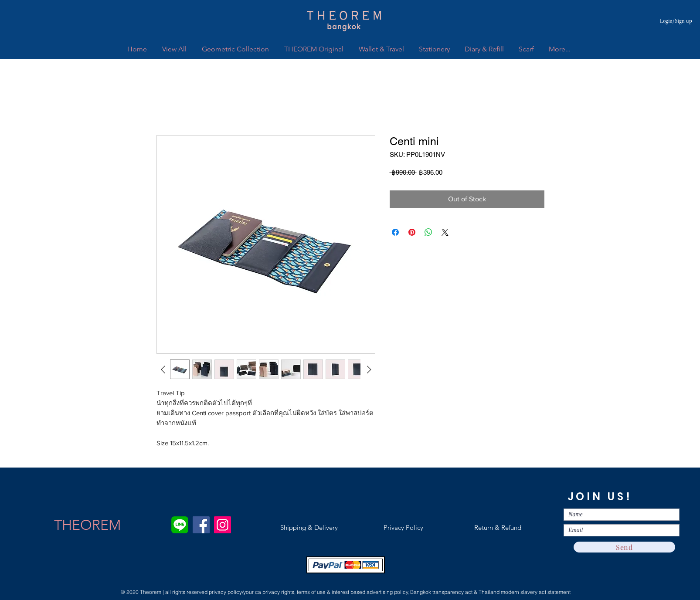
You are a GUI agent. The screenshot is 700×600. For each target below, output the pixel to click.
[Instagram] (223, 525)
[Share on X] (445, 232)
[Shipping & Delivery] (309, 527)
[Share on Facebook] (395, 232)
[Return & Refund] (498, 527)
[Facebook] (201, 525)
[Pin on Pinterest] (412, 232)
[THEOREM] (87, 525)
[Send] (624, 547)
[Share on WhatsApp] (428, 232)
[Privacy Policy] (403, 527)
